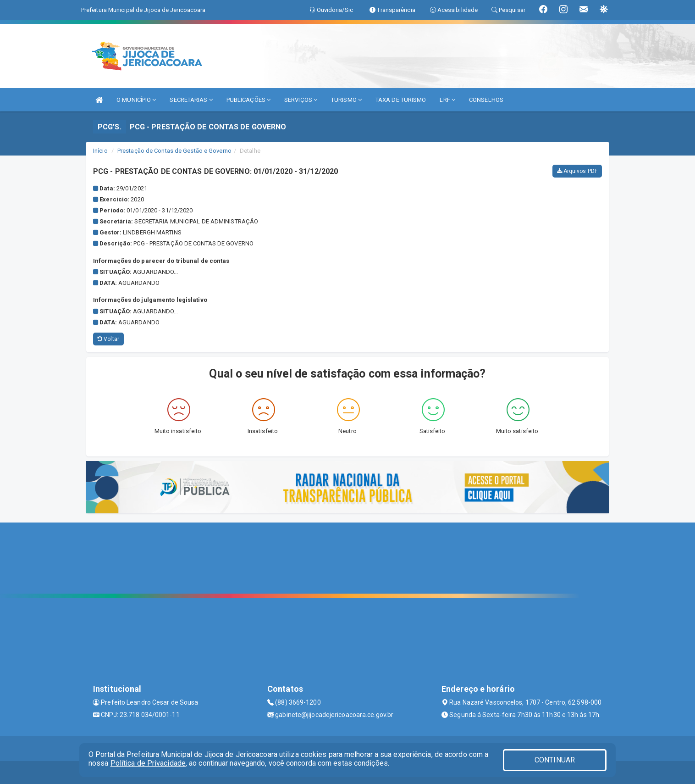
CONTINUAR (555, 760)
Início (100, 151)
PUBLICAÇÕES (248, 100)
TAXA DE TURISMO (401, 100)
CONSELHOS (486, 100)
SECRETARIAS (191, 100)
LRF (447, 100)
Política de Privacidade (148, 763)
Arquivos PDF (577, 171)
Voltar (108, 339)
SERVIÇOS (301, 100)
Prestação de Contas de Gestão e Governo (174, 151)
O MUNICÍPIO (136, 100)
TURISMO (346, 100)
